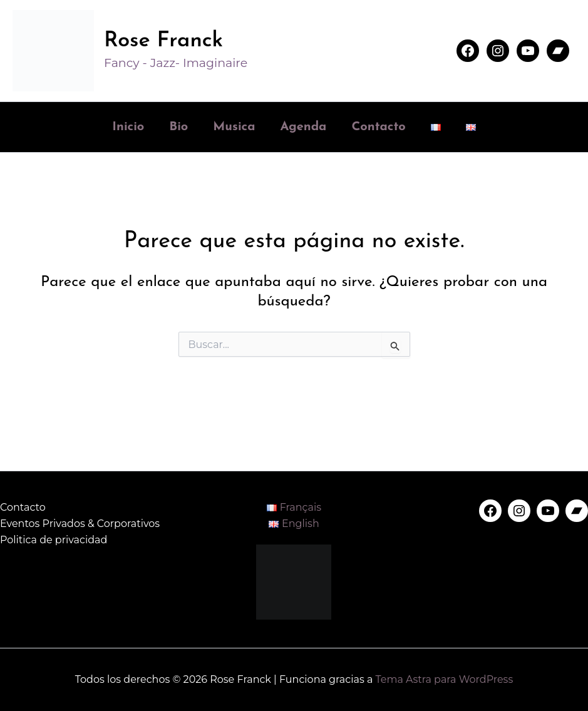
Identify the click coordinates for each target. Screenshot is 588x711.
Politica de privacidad (54, 540)
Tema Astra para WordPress (444, 679)
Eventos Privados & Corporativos (80, 524)
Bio (178, 127)
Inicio (128, 127)
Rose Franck (163, 41)
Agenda (303, 127)
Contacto (378, 127)
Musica (234, 127)
